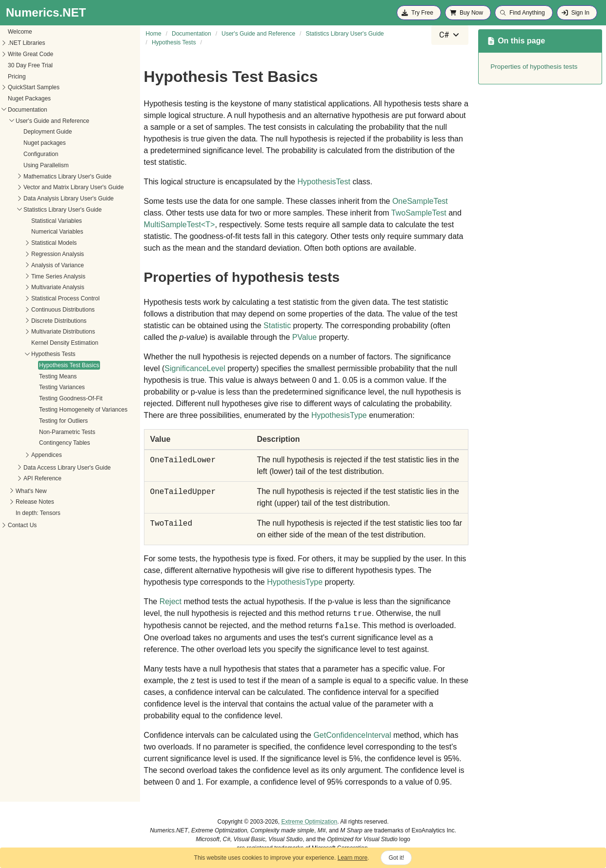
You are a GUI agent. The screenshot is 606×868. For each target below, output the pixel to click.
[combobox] (450, 35)
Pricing (17, 77)
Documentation (28, 110)
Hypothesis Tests (53, 354)
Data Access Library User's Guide (67, 468)
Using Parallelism (46, 165)
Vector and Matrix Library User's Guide (74, 187)
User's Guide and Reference (52, 121)
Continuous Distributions (63, 310)
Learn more (353, 858)
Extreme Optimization (309, 822)
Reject (171, 602)
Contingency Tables (65, 443)
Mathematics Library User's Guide (67, 177)
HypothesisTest (324, 182)
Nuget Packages (29, 99)
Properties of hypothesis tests (534, 67)
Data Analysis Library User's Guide (69, 198)
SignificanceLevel (195, 368)
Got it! (396, 858)
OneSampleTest (420, 201)
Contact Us (22, 525)
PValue (304, 337)
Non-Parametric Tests (67, 432)
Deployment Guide (48, 132)
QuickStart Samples (34, 87)
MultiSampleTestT (180, 225)
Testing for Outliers (63, 421)
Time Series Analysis (58, 276)
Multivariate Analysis (58, 287)
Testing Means (58, 376)
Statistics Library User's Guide (62, 210)
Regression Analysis (58, 254)
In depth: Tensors (38, 513)
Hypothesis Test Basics (69, 365)
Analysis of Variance (58, 265)
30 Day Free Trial (30, 65)
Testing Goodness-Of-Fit (71, 398)
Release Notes (35, 502)
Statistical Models (54, 243)
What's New (31, 491)
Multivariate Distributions (63, 332)
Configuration (41, 154)
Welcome (20, 32)
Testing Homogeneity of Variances (83, 410)
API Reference (42, 478)
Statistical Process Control (65, 298)
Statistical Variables (57, 221)
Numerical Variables (57, 232)
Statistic (277, 325)
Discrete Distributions (59, 321)
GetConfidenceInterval (352, 735)
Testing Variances (62, 387)
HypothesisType (339, 415)
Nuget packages (45, 143)
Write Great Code (30, 54)
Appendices (47, 455)
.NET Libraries (26, 43)
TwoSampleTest (419, 213)
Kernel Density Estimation (65, 343)
